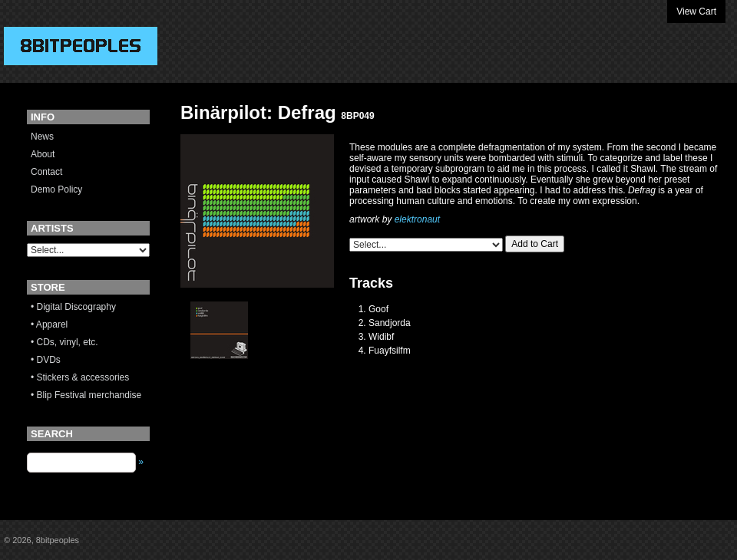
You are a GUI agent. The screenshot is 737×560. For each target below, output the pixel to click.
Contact (46, 172)
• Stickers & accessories (80, 377)
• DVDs (46, 360)
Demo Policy (56, 189)
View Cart (696, 12)
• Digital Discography (73, 307)
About (43, 154)
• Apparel (49, 324)
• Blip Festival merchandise (86, 395)
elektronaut (417, 219)
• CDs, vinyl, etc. (64, 342)
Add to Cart (535, 244)
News (42, 137)
